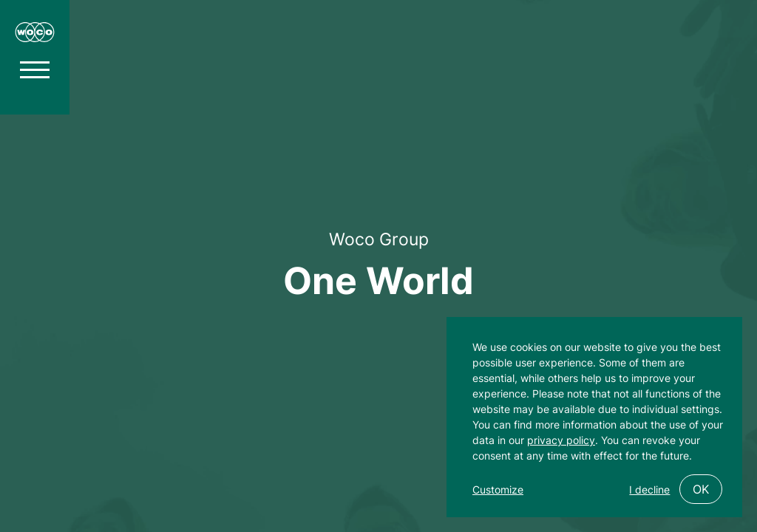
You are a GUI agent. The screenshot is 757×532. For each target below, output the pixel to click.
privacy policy (561, 440)
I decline (649, 490)
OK (701, 489)
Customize (498, 490)
